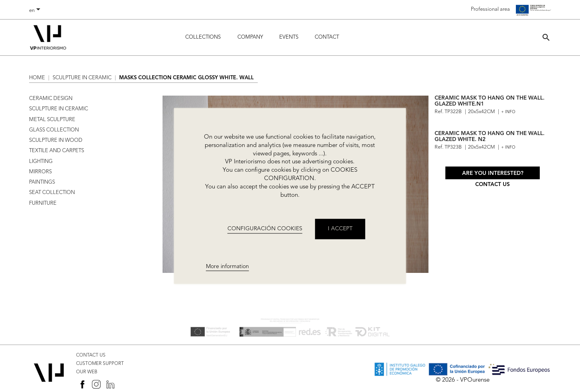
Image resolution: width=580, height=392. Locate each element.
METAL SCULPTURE (52, 120)
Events (289, 37)
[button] (546, 37)
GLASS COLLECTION (54, 130)
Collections (203, 37)
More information (227, 267)
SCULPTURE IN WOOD (56, 140)
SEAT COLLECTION (52, 193)
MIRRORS (40, 172)
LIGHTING (41, 162)
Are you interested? (493, 173)
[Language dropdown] (36, 11)
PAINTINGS (42, 182)
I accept (340, 229)
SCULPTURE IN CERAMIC (59, 109)
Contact (327, 37)
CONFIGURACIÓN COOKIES (265, 229)
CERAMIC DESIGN (51, 99)
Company (250, 37)
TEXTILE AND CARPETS (57, 151)
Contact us (493, 185)
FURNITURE (43, 203)
